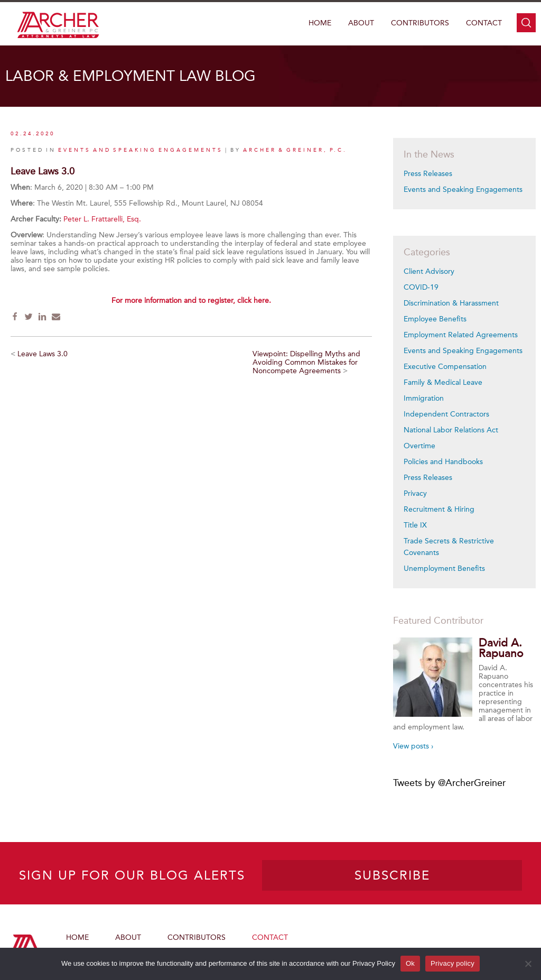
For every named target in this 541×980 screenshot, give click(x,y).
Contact (484, 23)
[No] (528, 964)
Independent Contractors (446, 414)
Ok (410, 963)
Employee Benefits (435, 319)
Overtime (419, 446)
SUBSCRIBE (392, 875)
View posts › (413, 746)
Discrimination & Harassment (451, 303)
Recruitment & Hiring (439, 509)
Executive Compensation (445, 367)
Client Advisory (429, 271)
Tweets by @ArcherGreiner (449, 783)
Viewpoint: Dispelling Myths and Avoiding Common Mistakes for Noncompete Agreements (306, 362)
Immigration (424, 398)
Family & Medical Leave (443, 382)
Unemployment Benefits (444, 568)
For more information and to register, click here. (191, 301)
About (361, 23)
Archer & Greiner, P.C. (295, 150)
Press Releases (428, 174)
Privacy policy (453, 963)
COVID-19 (421, 287)
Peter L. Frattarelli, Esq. (103, 219)
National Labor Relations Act (451, 430)
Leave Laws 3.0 (43, 354)
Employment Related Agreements (461, 335)
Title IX (415, 525)
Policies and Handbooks (443, 462)
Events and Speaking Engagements (463, 189)
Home (320, 23)
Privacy (415, 493)
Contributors (420, 23)
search (526, 23)
